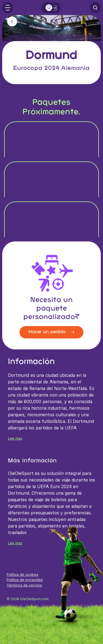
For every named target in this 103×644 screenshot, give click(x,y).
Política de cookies (23, 575)
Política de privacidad (25, 580)
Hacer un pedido (51, 332)
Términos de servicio (24, 585)
